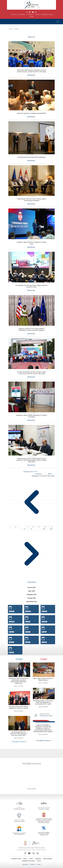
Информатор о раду (47, 14)
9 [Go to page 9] (39, 527)
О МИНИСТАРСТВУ (16, 859)
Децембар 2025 (31, 602)
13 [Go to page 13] (31, 529)
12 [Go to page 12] (25, 529)
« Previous (38, 474)
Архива (37, 14)
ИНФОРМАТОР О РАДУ (28, 861)
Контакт (32, 17)
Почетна (13, 14)
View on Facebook (32, 789)
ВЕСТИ (25, 859)
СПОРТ (31, 859)
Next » (50, 474)
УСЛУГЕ (39, 861)
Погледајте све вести (19, 742)
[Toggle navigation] (58, 22)
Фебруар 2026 (32, 595)
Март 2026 (31, 591)
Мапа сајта (30, 14)
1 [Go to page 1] (10, 527)
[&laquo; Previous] (32, 502)
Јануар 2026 (31, 598)
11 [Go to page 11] (52, 527)
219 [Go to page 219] (44, 529)
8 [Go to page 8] (33, 527)
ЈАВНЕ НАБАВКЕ (47, 859)
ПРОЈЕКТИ (38, 859)
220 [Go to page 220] (51, 529)
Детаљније (31, 75)
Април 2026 (31, 587)
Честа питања (21, 14)
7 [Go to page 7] (28, 527)
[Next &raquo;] (32, 554)
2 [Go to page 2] (16, 527)
